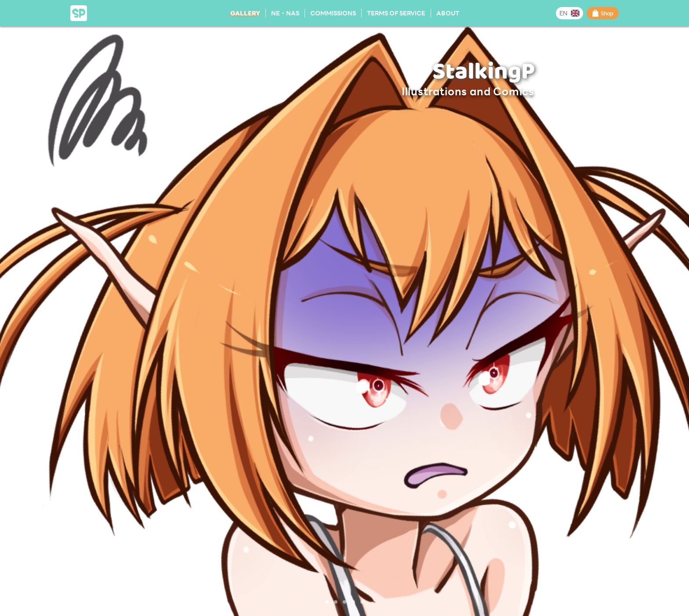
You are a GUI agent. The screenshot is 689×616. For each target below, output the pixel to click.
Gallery (245, 13)
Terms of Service (396, 13)
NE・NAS (285, 13)
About (448, 13)
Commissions (333, 13)
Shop (603, 13)
